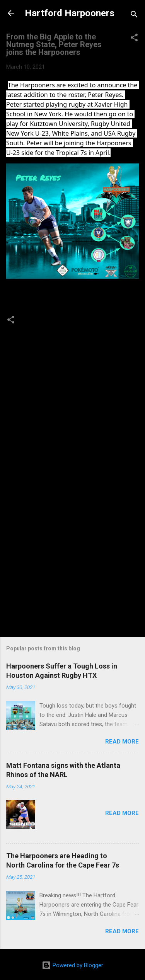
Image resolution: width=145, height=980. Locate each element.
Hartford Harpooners (70, 13)
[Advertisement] (72, 564)
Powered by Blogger (72, 965)
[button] (134, 39)
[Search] (134, 16)
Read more (122, 742)
